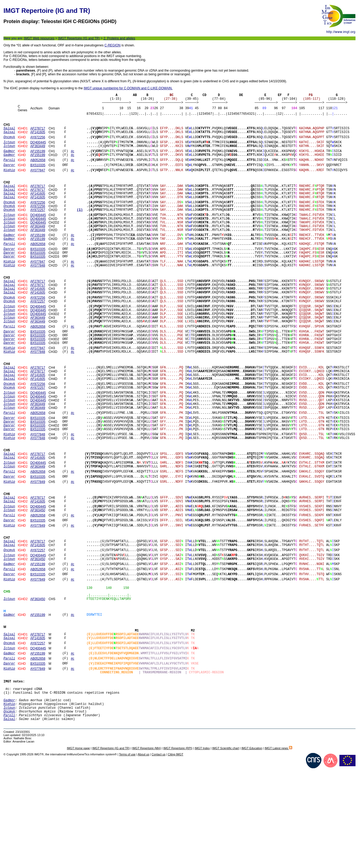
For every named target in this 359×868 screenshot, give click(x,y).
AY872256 (38, 143)
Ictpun (9, 799)
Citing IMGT (175, 850)
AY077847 (38, 181)
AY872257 (38, 227)
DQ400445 (38, 149)
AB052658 (38, 169)
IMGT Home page (78, 844)
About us (144, 850)
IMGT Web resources (39, 38)
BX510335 (38, 175)
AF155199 (38, 159)
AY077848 (38, 293)
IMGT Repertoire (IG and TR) (79, 38)
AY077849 (38, 544)
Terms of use (127, 850)
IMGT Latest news (278, 844)
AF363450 (38, 575)
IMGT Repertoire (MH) (147, 844)
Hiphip (9, 795)
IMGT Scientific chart (226, 844)
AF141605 (38, 137)
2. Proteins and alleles (119, 38)
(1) (80, 226)
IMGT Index (202, 844)
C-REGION (112, 45)
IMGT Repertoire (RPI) (178, 844)
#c (73, 159)
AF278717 (38, 132)
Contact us (159, 850)
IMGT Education (252, 844)
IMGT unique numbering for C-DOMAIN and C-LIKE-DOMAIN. (128, 88)
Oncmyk (9, 804)
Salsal (9, 813)
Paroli (9, 808)
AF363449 (38, 153)
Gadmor (9, 790)
